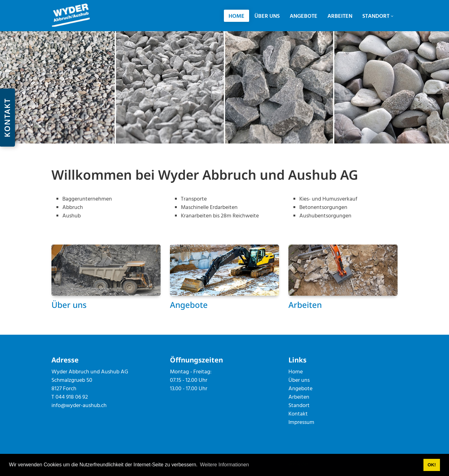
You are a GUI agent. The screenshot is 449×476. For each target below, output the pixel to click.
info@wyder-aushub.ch (79, 406)
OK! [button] (432, 465)
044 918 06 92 (72, 397)
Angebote (189, 305)
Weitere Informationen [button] (224, 465)
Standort (299, 406)
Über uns (69, 305)
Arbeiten (305, 305)
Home (296, 372)
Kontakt (298, 414)
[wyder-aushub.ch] (71, 15)
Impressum (301, 423)
